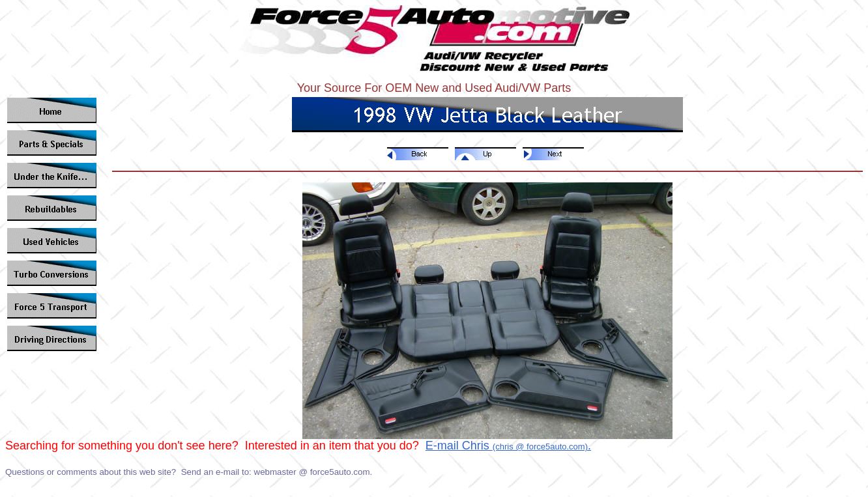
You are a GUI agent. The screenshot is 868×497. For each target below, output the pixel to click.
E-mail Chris (459, 446)
